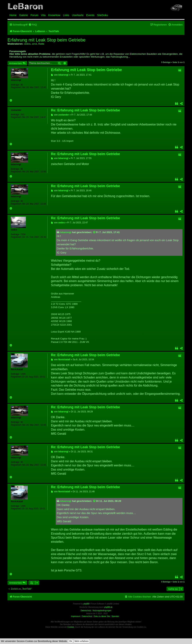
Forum (34, 15)
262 (22, 115)
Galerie (23, 15)
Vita (43, 15)
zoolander (16, 110)
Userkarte (78, 15)
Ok (71, 641)
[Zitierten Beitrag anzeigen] (94, 232)
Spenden (115, 616)
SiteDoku (103, 15)
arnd (34, 44)
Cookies (71, 627)
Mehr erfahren (81, 641)
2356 (23, 234)
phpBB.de (108, 607)
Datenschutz (87, 616)
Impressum (76, 616)
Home (13, 15)
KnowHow (54, 15)
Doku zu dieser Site (102, 616)
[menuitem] (33, 25)
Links (66, 15)
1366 (23, 374)
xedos (27, 44)
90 (22, 85)
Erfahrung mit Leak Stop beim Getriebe (46, 40)
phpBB (86, 604)
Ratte (41, 44)
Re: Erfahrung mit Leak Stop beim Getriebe (85, 110)
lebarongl (16, 80)
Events (90, 15)
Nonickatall (17, 369)
